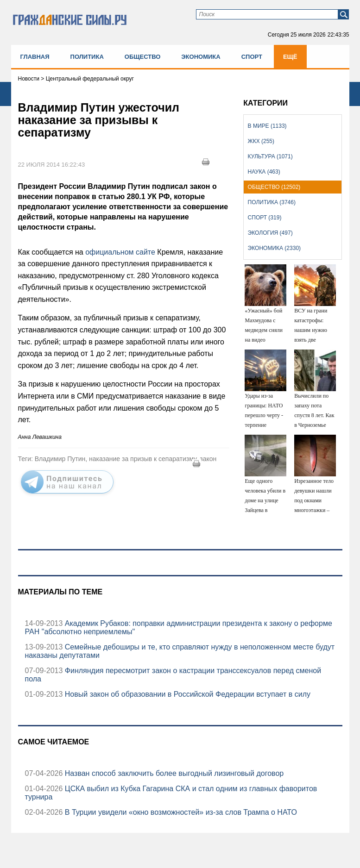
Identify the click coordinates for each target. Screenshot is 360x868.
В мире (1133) (267, 126)
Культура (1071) (270, 156)
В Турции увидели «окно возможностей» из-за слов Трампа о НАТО (180, 812)
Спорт (252, 57)
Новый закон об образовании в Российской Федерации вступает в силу (186, 694)
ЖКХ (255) (261, 141)
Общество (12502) (274, 187)
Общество (143, 57)
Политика (87, 57)
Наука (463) (264, 172)
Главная (35, 57)
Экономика (201, 57)
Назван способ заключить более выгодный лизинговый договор (173, 773)
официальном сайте (119, 252)
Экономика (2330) (274, 248)
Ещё (290, 57)
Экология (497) (270, 233)
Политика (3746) (272, 202)
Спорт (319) (265, 218)
